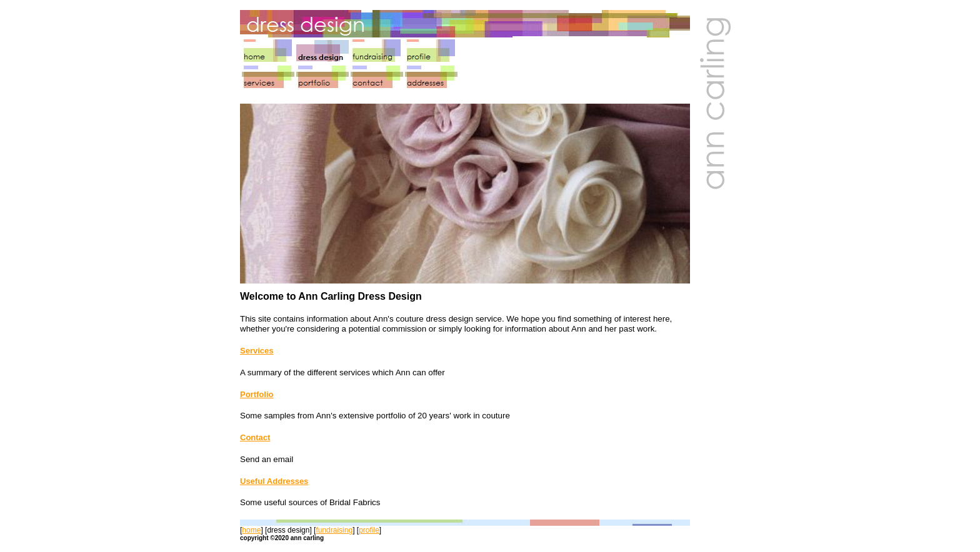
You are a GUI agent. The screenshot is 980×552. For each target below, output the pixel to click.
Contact (255, 437)
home (251, 530)
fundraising (334, 530)
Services (257, 351)
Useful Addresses (274, 481)
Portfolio (257, 394)
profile (369, 530)
